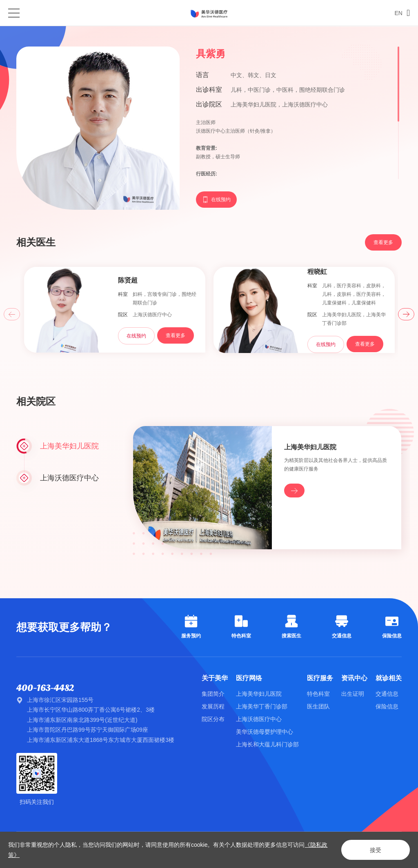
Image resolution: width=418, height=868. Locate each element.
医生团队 (318, 706)
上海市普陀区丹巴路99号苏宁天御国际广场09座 (88, 730)
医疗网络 (249, 678)
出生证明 (353, 694)
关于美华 (215, 678)
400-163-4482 (45, 688)
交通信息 (387, 694)
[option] (115, 311)
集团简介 (213, 694)
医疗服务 (320, 678)
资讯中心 (354, 678)
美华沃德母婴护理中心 (265, 732)
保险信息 (387, 706)
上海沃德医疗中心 (259, 719)
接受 (376, 850)
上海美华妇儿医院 (259, 694)
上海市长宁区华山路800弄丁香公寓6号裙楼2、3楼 (91, 710)
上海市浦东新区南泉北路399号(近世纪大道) (82, 720)
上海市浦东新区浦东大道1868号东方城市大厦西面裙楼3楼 (101, 740)
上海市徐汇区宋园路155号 (60, 700)
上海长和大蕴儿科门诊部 (267, 744)
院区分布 (213, 719)
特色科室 (318, 694)
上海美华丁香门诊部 (262, 706)
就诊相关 (389, 678)
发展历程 (213, 706)
